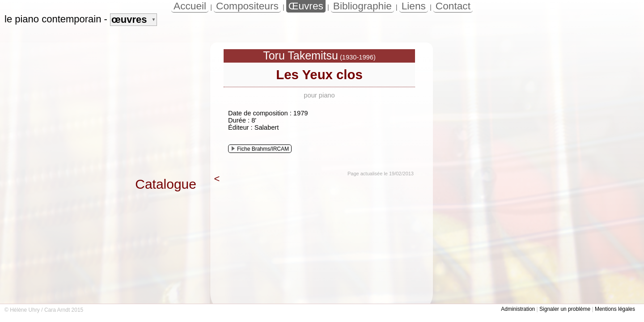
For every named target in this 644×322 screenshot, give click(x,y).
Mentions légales (615, 309)
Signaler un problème (565, 309)
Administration (518, 309)
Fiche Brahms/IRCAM (260, 149)
